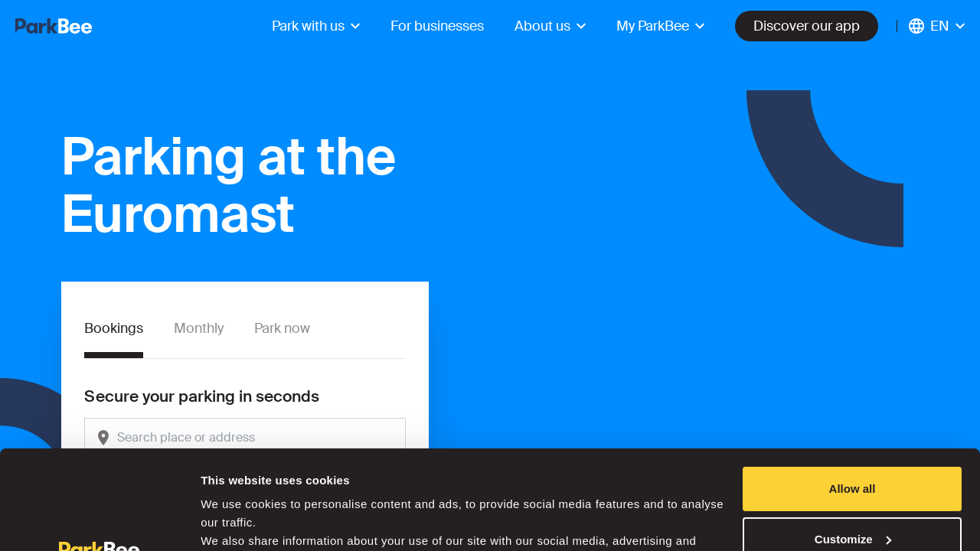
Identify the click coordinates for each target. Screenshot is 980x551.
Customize (853, 440)
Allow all (853, 390)
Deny (853, 490)
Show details (236, 521)
